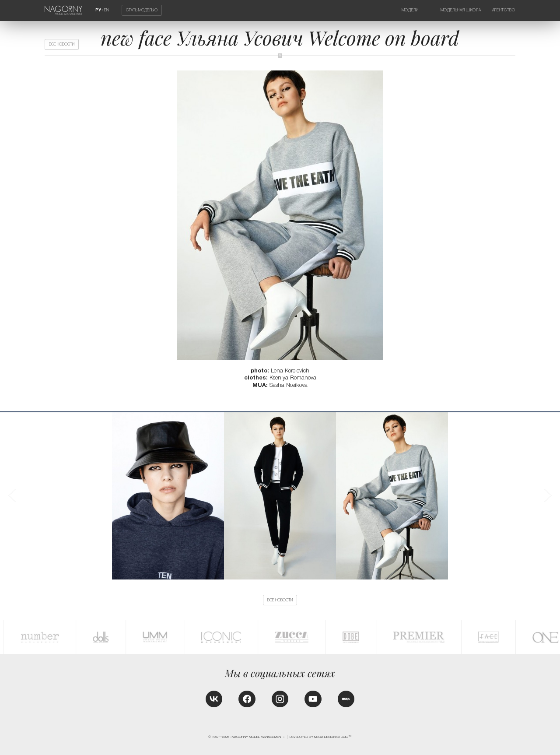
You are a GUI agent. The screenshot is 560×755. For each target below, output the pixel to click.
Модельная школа (461, 10)
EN (107, 10)
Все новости (62, 44)
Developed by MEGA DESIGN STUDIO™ (321, 737)
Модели (410, 10)
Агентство (504, 10)
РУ (98, 10)
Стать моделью (142, 11)
